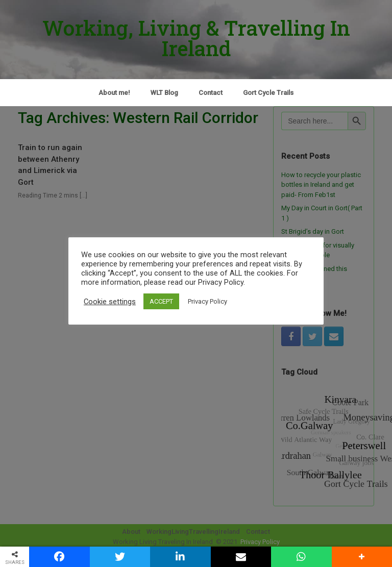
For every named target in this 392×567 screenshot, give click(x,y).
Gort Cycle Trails (268, 93)
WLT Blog (164, 93)
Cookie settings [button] (110, 302)
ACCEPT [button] (161, 301)
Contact (211, 93)
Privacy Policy (207, 301)
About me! (114, 93)
